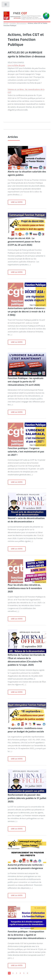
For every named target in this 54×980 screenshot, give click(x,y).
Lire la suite (17, 202)
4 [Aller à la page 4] (20, 973)
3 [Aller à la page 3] (17, 973)
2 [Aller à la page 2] (13, 973)
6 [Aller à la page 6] (27, 973)
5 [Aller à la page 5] (24, 973)
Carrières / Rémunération (18, 23)
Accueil (6, 23)
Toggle (6, 5)
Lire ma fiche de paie (16, 65)
